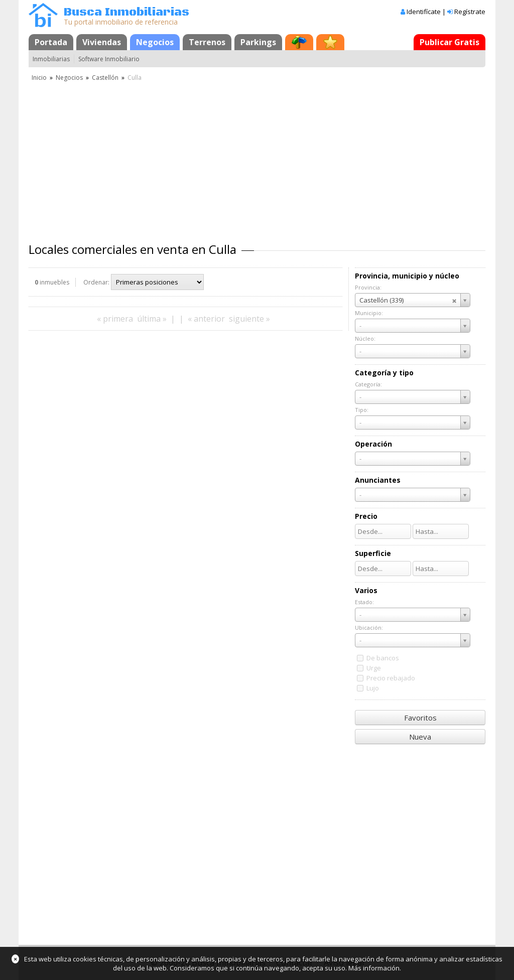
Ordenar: (96, 282)
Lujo (373, 688)
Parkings (258, 42)
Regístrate (470, 12)
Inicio (39, 78)
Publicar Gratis (449, 42)
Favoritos (420, 718)
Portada (51, 42)
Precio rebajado (391, 678)
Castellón (105, 78)
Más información (374, 968)
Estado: (364, 602)
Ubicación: (369, 627)
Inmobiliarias (51, 59)
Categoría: (368, 384)
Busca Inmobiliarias (126, 12)
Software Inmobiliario (109, 59)
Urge (374, 668)
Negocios (155, 42)
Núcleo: (365, 338)
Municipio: (369, 313)
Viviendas (102, 42)
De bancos (383, 658)
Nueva (420, 737)
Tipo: (362, 410)
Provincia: (368, 287)
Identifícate (424, 12)
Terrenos (207, 42)
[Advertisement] (257, 158)
